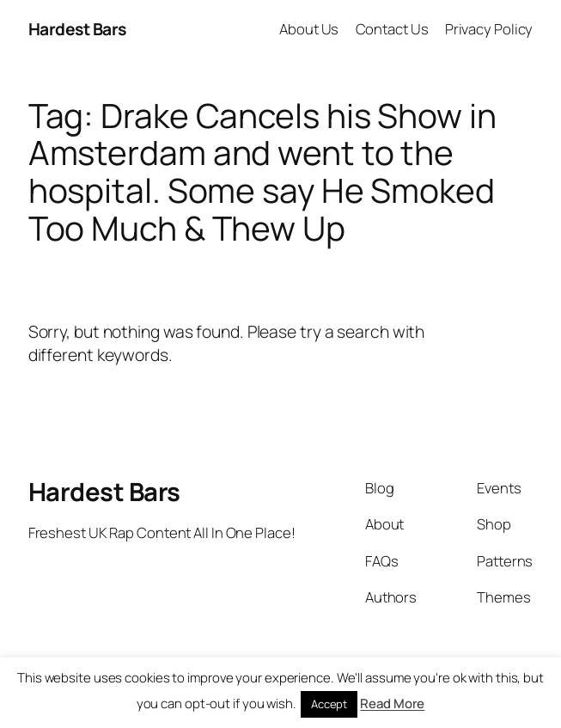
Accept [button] (329, 704)
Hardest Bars (77, 29)
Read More (392, 704)
